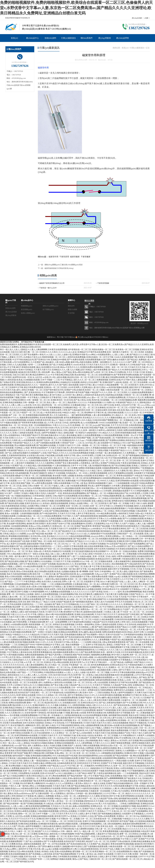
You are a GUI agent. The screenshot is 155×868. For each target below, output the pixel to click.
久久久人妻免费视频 (101, 640)
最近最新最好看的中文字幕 (68, 718)
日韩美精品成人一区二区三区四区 (39, 627)
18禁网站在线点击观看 (32, 577)
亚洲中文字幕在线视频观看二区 (96, 821)
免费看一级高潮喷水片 (102, 362)
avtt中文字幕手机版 (142, 675)
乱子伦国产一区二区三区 (131, 609)
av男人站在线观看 (56, 637)
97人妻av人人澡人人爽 (87, 700)
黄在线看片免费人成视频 (63, 476)
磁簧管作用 (43, 68)
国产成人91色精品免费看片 (61, 365)
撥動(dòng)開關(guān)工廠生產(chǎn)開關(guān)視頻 (64, 265)
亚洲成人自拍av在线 (35, 730)
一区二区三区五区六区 (128, 584)
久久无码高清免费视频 (133, 718)
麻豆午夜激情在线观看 (26, 367)
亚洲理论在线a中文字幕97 (120, 380)
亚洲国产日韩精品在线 (110, 463)
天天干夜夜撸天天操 (67, 735)
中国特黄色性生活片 (124, 438)
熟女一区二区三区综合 (18, 425)
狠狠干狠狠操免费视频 (121, 743)
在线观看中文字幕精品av (111, 443)
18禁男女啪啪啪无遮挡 (126, 556)
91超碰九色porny (10, 619)
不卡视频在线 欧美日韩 (20, 511)
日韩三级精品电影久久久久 (19, 660)
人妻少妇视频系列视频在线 (99, 466)
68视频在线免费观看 (63, 584)
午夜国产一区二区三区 (30, 413)
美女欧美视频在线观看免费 (51, 418)
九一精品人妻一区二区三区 (90, 831)
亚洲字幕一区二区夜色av (142, 390)
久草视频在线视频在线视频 (102, 448)
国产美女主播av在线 (59, 685)
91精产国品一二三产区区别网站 (30, 672)
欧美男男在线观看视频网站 (35, 738)
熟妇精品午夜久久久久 (99, 708)
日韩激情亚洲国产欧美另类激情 (77, 655)
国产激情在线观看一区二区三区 (126, 859)
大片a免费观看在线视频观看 (65, 657)
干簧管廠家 (86, 257)
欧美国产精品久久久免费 (125, 627)
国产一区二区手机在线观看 (54, 844)
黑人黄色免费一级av (47, 372)
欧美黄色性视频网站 (118, 688)
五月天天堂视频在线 (107, 541)
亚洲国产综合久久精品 (92, 809)
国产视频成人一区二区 (96, 493)
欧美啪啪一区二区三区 (82, 425)
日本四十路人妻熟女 (74, 395)
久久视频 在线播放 (59, 705)
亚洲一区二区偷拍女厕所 (97, 410)
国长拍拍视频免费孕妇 (53, 478)
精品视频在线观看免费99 (64, 652)
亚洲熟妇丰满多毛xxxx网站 (84, 355)
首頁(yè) (14, 38)
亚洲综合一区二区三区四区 (56, 387)
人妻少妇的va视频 (62, 362)
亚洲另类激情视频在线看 (126, 433)
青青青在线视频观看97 (98, 483)
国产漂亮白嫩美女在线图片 (115, 360)
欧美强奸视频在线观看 (119, 387)
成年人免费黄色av (20, 637)
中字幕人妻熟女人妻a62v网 (42, 614)
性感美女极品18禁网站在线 (44, 763)
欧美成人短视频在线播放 (65, 571)
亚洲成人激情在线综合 (10, 675)
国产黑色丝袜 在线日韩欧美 (54, 599)
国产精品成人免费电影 (137, 360)
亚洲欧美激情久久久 (80, 667)
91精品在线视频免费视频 (79, 536)
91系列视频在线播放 (44, 438)
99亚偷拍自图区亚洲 (131, 559)
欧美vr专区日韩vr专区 (141, 415)
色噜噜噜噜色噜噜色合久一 (34, 579)
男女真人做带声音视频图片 (46, 433)
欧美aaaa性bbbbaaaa (17, 519)
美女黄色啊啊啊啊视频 (71, 589)
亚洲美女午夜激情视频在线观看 (99, 637)
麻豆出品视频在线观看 (91, 589)
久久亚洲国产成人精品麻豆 (42, 362)
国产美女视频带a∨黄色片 (35, 355)
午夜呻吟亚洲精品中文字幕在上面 (50, 645)
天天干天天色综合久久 (54, 730)
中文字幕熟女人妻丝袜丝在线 (115, 607)
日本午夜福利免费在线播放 (127, 587)
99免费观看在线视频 (71, 491)
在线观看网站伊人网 (73, 693)
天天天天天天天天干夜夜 (25, 531)
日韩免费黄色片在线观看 (29, 773)
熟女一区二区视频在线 (124, 420)
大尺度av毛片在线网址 (120, 791)
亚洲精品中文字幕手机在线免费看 (92, 352)
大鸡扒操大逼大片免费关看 (12, 738)
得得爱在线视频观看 (98, 473)
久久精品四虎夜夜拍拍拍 (88, 849)
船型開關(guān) (27, 309)
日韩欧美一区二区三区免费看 (136, 395)
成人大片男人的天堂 (132, 418)
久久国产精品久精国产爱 (85, 773)
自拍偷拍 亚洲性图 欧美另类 (39, 420)
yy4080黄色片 (96, 529)
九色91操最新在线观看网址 (116, 801)
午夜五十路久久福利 (138, 503)
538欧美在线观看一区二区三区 (118, 390)
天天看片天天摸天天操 (12, 801)
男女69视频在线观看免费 (25, 445)
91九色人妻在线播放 (68, 435)
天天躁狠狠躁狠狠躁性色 (84, 650)
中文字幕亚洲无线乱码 (38, 637)
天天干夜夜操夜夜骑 (74, 723)
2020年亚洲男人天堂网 (78, 387)
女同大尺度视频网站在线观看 (120, 473)
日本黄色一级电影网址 (85, 624)
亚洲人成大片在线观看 (104, 602)
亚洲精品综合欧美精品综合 (92, 647)
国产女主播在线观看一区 (42, 793)
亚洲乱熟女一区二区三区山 (22, 799)
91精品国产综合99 (99, 622)
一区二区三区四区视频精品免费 (123, 400)
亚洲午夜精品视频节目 (96, 599)
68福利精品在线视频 (114, 395)
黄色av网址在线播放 (81, 372)
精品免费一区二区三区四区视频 (26, 607)
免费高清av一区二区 (89, 609)
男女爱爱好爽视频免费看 (35, 471)
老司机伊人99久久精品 (82, 420)
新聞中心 (71, 300)
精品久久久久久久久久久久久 (138, 793)
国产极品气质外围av (54, 655)
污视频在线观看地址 (23, 496)
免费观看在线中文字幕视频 (118, 713)
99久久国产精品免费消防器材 (135, 443)
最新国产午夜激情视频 (106, 710)
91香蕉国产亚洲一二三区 (71, 443)
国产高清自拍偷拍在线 (74, 637)
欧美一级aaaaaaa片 (36, 498)
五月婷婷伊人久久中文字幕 (121, 579)
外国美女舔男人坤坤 (58, 410)
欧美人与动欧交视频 (53, 746)
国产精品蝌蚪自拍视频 (46, 445)
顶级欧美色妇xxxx (12, 788)
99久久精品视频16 (15, 554)
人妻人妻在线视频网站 (101, 415)
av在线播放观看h (103, 355)
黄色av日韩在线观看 (25, 571)
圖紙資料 (71, 306)
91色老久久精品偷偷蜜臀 (108, 385)
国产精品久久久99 (116, 370)
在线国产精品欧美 (64, 602)
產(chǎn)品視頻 (11, 312)
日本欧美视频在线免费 (68, 758)
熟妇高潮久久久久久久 (77, 402)
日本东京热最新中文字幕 (99, 579)
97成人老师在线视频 (100, 660)
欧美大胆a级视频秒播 (20, 473)
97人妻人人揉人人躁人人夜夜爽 (122, 708)
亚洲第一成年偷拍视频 (12, 539)
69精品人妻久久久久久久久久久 (99, 705)
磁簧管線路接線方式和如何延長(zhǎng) (59, 268)
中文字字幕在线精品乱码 (23, 360)
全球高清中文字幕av (96, 519)
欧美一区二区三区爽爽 (68, 468)
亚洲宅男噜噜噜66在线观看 (127, 481)
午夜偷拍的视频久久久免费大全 (101, 402)
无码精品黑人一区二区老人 (77, 473)
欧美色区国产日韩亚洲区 (129, 614)
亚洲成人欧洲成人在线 (44, 851)
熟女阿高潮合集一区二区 (91, 718)
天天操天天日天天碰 (137, 367)
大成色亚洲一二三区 (143, 690)
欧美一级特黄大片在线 (111, 652)
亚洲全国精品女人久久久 (111, 566)
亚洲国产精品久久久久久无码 (15, 559)
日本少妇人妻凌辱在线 (42, 405)
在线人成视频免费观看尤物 (92, 725)
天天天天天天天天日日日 (13, 665)
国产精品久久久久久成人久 (78, 534)
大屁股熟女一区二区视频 (36, 778)
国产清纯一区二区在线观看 (138, 642)
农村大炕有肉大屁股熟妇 (63, 541)
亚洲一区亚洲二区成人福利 (104, 556)
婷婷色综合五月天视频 (135, 440)
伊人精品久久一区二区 (121, 415)
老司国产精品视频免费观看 (64, 854)
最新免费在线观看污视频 (102, 577)
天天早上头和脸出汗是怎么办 (29, 357)
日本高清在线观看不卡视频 (93, 771)
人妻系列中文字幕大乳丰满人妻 (31, 849)
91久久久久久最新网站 (44, 463)
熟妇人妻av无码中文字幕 (59, 791)
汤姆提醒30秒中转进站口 (73, 846)
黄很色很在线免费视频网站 (12, 392)
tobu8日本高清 (79, 365)
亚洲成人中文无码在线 (26, 501)
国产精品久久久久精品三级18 (142, 355)
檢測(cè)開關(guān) (28, 313)
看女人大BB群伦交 (126, 748)
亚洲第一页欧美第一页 (142, 854)
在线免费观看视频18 (94, 360)
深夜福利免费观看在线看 (106, 680)
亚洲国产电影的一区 (87, 698)
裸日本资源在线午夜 (23, 836)
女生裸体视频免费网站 (46, 718)
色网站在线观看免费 (17, 703)
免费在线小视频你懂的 (71, 771)
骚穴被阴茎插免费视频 (81, 415)
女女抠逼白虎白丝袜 (35, 455)
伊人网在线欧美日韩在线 (37, 670)
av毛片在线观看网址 (21, 362)
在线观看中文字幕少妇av (94, 582)
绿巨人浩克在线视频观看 (137, 622)
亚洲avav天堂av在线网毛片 (40, 526)
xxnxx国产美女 (21, 746)
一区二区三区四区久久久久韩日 (44, 352)
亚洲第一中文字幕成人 (30, 397)
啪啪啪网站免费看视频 (101, 655)
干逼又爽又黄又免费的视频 (32, 395)
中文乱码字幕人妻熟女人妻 (22, 761)
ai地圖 (146, 18)
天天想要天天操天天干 (66, 445)
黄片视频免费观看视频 (58, 460)
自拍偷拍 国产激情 (52, 604)
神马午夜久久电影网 (120, 655)
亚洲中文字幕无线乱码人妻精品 (99, 645)
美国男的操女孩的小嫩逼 (116, 771)
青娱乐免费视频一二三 (75, 645)
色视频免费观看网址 (111, 468)
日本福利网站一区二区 (109, 571)
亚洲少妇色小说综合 (85, 735)
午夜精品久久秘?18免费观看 (34, 677)
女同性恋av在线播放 (68, 811)
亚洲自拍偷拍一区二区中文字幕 (100, 357)
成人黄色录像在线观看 (114, 413)
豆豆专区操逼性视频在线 (82, 551)
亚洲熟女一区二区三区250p (57, 544)
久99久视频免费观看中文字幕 (117, 647)
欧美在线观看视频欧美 (130, 725)
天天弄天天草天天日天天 (102, 786)
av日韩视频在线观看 (43, 786)
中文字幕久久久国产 (71, 516)
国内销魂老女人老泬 (109, 531)
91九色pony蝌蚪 (9, 849)
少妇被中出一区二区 (130, 700)
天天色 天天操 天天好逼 (140, 569)
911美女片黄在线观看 (42, 556)
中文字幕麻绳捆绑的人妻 (138, 771)
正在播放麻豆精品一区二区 (82, 405)
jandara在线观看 (105, 756)
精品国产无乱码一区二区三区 (49, 440)
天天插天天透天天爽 (15, 617)
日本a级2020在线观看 (82, 501)
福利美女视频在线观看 (68, 824)
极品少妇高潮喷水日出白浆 (48, 367)
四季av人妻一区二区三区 (73, 582)
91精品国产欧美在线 (143, 640)
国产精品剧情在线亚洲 (66, 574)
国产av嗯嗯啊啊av (94, 587)
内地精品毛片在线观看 (70, 382)
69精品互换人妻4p (99, 642)
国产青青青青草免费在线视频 (126, 375)
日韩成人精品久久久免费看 (14, 534)
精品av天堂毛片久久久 (70, 367)
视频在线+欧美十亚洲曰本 (79, 660)
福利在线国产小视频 (21, 756)
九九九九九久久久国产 (122, 362)
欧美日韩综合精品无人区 (37, 776)
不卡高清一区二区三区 (130, 612)
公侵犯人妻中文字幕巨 (121, 670)
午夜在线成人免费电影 (84, 748)
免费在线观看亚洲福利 (118, 428)
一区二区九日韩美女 (61, 405)
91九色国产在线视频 (47, 564)
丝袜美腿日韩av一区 (90, 488)
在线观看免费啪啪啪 (111, 478)
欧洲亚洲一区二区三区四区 (50, 597)
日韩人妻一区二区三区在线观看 (108, 829)
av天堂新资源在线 (51, 690)
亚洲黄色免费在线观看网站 (92, 367)
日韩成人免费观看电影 (130, 804)
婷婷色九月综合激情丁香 (91, 382)
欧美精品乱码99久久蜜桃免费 (108, 559)
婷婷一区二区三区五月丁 (140, 655)
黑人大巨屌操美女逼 (37, 720)
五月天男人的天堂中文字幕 (72, 428)
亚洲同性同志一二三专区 (51, 546)
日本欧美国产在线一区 (140, 365)
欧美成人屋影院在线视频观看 (56, 503)
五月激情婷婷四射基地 (16, 455)
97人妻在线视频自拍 (61, 466)
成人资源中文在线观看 (16, 544)
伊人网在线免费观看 (57, 776)
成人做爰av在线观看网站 (107, 720)
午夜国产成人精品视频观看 (122, 640)
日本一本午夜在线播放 (81, 688)
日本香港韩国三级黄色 (42, 496)
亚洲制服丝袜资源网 (12, 667)
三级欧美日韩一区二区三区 (100, 859)
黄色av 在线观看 (10, 481)
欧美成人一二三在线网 (81, 642)
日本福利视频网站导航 (24, 584)
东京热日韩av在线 (38, 536)
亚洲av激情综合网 (80, 450)
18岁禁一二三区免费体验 (38, 365)
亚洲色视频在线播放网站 (41, 756)
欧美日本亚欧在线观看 (44, 799)
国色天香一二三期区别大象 (44, 574)
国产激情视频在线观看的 (84, 559)
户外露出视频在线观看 (95, 440)
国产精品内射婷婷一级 (122, 756)
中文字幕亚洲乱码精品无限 (62, 375)
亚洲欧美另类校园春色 (76, 587)
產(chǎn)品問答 (123, 38)
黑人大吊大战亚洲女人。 (60, 415)
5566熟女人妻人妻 (112, 612)
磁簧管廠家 (75, 257)
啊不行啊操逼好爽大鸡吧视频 (59, 720)
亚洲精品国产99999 (26, 645)
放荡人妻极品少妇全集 (101, 501)
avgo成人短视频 (121, 577)
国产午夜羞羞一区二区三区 (80, 677)
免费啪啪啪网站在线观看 (57, 728)
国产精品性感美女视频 (14, 503)
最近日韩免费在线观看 (115, 377)
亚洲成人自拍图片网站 (79, 503)
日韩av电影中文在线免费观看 (65, 496)
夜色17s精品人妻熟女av (108, 740)
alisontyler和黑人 (98, 536)
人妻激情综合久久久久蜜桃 (114, 471)
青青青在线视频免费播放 (77, 708)
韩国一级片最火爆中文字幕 (21, 556)
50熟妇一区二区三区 (83, 619)
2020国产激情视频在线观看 (61, 650)
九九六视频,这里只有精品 (81, 370)
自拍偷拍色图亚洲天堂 (67, 763)
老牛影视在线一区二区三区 (80, 349)
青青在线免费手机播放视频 (122, 844)
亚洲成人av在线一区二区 (128, 680)
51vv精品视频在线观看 (71, 488)
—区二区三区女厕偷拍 (96, 408)
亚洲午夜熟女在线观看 (26, 695)
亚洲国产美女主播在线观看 (67, 463)
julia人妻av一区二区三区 (97, 397)
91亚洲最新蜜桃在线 (108, 488)
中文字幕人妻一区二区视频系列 (81, 766)
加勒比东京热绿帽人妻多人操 (54, 708)
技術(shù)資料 (51, 38)
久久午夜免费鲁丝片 (127, 735)
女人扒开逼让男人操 (91, 443)
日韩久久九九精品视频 (17, 365)
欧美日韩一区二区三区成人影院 (13, 486)
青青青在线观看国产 (39, 448)
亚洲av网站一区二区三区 (65, 753)
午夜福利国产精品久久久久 (127, 402)
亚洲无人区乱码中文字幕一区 (127, 405)
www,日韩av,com (147, 405)
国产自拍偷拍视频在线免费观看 (62, 740)
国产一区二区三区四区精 (138, 529)
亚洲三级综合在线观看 (126, 710)
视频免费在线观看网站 (29, 418)
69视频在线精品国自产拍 (117, 493)
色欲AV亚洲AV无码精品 (23, 370)
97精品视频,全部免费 (54, 455)
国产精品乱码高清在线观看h (17, 650)
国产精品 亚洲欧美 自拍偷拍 (87, 617)
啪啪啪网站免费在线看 (108, 516)
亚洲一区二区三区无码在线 (128, 460)
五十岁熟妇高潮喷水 (17, 400)
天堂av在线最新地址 (11, 435)
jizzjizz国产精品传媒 (101, 425)
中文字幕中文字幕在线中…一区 (141, 597)
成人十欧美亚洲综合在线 (51, 413)
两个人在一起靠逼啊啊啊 (56, 622)
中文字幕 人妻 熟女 (79, 483)
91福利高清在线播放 (90, 788)
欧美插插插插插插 (65, 619)
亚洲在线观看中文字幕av (81, 577)
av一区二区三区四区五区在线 (69, 821)
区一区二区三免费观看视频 (96, 380)
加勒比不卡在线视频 (56, 473)
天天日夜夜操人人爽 (85, 627)
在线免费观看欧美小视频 (127, 851)
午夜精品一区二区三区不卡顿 (113, 445)
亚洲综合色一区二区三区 (63, 526)
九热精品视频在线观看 (38, 460)
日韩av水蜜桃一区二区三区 (39, 486)
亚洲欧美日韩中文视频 (126, 541)
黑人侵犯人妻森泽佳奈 (129, 571)
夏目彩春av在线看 (78, 713)
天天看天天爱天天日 (42, 370)
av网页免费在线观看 (43, 483)
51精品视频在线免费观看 (33, 408)
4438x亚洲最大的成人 (39, 650)
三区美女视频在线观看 (32, 478)
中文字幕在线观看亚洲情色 (115, 529)
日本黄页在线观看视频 (57, 349)
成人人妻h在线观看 (69, 781)
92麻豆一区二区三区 (25, 831)
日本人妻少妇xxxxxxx (141, 738)
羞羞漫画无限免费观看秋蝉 (134, 824)
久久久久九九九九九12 (56, 768)
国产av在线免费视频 (31, 458)
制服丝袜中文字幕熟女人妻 (54, 587)
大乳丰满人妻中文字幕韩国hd (71, 695)
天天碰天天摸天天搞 (101, 733)
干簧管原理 (64, 257)
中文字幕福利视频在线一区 (88, 481)
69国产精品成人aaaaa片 (57, 766)
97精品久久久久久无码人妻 (140, 599)
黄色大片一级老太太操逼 (34, 554)
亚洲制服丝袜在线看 (77, 397)
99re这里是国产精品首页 (117, 544)
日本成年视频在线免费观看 (20, 632)
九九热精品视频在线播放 (57, 519)
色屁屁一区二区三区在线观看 (135, 382)
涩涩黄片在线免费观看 (84, 629)
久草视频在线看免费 (36, 622)
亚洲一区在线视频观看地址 (40, 425)
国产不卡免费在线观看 (54, 841)
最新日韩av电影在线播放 (81, 362)
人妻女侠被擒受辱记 (127, 531)
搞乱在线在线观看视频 (94, 546)
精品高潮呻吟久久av (41, 375)
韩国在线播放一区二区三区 (103, 349)
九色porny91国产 (102, 574)
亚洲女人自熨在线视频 (123, 768)
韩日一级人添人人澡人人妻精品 (13, 349)
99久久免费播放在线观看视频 (57, 592)
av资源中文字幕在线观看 (73, 546)
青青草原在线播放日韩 (96, 713)
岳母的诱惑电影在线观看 (139, 425)
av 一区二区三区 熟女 (78, 544)
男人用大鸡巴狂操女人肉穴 (78, 448)
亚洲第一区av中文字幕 (133, 435)
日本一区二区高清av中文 (58, 738)
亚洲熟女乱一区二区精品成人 (140, 688)
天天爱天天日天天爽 (96, 377)
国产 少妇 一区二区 (17, 415)
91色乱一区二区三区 (15, 728)
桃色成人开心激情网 (37, 766)
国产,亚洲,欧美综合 (33, 392)
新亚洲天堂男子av (77, 662)
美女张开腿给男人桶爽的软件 (91, 594)
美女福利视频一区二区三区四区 (88, 564)
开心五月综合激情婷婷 (53, 566)
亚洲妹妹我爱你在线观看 (82, 549)
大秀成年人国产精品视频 (113, 809)
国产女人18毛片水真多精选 (136, 809)
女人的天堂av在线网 (21, 816)
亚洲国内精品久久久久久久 (78, 768)
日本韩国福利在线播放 (133, 635)
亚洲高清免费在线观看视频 (134, 566)
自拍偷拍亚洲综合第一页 (14, 778)
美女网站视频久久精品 (95, 508)
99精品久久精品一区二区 (73, 413)
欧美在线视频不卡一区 (103, 551)
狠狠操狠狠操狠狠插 (141, 561)
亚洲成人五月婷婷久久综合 (80, 761)
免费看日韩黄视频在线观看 (90, 468)
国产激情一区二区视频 (119, 503)
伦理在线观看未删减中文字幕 (15, 476)
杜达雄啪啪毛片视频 (127, 806)
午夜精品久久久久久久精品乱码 (26, 635)
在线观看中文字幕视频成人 (121, 660)
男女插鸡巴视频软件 (38, 473)
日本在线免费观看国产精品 (140, 428)
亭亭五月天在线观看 (123, 602)
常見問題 (71, 313)
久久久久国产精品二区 (73, 566)
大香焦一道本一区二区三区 (116, 367)
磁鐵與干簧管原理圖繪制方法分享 (52, 283)
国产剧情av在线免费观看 (105, 816)
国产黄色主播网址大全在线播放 (38, 561)
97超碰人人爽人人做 (60, 486)
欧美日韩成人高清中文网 (133, 632)
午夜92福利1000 (145, 781)
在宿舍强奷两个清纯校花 (120, 498)
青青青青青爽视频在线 (43, 652)
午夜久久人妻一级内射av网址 (21, 786)
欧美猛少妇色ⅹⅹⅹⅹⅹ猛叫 (109, 592)
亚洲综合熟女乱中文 (111, 589)
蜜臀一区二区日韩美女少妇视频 (20, 594)
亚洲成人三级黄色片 (140, 466)
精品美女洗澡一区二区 (77, 377)
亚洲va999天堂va (147, 385)
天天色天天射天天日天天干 (98, 365)
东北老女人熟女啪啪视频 (113, 564)
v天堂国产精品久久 (136, 408)
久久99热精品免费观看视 (51, 516)
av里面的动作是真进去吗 (94, 395)
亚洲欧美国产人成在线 (112, 382)
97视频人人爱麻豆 (8, 357)
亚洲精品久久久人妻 (61, 370)
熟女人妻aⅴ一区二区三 (57, 402)
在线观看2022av (31, 491)
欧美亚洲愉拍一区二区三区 (104, 476)
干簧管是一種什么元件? (48, 288)
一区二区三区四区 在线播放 (141, 352)
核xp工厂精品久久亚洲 (62, 420)
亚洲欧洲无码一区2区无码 (62, 400)
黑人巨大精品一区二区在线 (56, 665)
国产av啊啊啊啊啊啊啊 (14, 471)
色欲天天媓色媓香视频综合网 (19, 574)
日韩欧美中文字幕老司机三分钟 (54, 397)
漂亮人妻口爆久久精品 (46, 725)
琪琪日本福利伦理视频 (125, 511)
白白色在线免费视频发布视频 (82, 453)
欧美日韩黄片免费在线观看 (108, 700)
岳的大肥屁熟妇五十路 (10, 395)
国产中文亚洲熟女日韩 (133, 703)
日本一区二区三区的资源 (91, 819)
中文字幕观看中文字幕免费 (53, 392)
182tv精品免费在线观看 (106, 513)
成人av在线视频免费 (89, 423)
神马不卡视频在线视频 (16, 730)
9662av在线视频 (34, 488)
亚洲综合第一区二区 (40, 660)
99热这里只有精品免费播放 (142, 483)
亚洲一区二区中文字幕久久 (102, 506)
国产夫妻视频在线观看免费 (48, 443)
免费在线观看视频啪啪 (35, 430)
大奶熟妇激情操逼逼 (73, 715)
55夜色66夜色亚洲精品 (52, 826)
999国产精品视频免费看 (85, 834)
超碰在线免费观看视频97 (143, 392)
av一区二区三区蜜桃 (121, 677)
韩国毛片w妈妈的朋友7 (88, 433)
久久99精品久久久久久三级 (107, 650)
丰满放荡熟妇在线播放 (54, 672)
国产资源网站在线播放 (115, 440)
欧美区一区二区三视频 (95, 390)
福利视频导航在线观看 (118, 715)
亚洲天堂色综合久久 (33, 503)
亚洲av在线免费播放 (114, 776)
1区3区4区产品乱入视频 (109, 849)
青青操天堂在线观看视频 (64, 624)
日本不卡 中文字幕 (79, 466)
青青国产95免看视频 (109, 521)
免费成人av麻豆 (17, 612)
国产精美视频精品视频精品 (137, 455)
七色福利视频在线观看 (29, 513)
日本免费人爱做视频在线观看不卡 (126, 486)
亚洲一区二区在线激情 (32, 771)
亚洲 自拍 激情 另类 (27, 602)
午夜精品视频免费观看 (112, 496)
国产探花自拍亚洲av (122, 705)
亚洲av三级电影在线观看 (23, 433)
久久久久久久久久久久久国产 (83, 592)
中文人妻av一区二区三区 (47, 531)
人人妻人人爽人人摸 (77, 519)
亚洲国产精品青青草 (83, 526)
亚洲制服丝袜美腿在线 (33, 690)
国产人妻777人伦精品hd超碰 (79, 556)
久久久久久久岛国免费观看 (59, 688)
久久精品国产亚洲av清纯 (121, 685)
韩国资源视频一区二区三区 (54, 357)
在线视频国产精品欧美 (74, 730)
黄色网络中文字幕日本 (94, 413)
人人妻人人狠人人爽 (120, 355)
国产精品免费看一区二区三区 (86, 539)
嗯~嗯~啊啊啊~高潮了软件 (88, 571)
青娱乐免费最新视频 (119, 730)
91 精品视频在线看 (103, 670)
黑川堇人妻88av (133, 471)
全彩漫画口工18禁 (66, 617)
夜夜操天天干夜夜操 (25, 796)
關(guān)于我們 (11, 301)
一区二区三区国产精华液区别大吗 (49, 390)
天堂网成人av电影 (22, 448)
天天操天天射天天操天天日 (21, 763)
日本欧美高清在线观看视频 (88, 531)
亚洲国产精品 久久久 (99, 667)
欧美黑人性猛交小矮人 (20, 569)
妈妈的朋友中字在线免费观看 (103, 534)
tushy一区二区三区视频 (46, 821)
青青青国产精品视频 (101, 526)
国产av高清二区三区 (99, 372)
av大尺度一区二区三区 (33, 662)
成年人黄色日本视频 (25, 390)
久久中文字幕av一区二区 (114, 793)
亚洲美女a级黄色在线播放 (66, 680)
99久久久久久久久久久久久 (42, 450)
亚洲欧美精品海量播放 (12, 402)
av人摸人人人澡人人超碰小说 (59, 355)
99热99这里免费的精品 (51, 488)
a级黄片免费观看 (59, 556)
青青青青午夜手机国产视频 (78, 392)
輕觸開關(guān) (27, 306)
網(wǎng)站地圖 (137, 18)
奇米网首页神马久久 (104, 766)
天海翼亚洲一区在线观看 (99, 791)
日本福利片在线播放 (97, 544)
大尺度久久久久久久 (78, 511)
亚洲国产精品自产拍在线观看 (44, 640)
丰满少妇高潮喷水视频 (48, 468)
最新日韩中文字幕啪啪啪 (140, 387)
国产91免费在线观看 (76, 360)
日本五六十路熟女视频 (98, 450)
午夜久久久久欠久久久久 (57, 677)
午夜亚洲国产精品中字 (31, 435)
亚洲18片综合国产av (114, 635)
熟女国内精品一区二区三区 (86, 375)
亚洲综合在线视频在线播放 (34, 801)
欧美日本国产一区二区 (86, 799)
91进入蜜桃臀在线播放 (84, 829)
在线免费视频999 (106, 375)
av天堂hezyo (38, 836)
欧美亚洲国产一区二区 (44, 680)
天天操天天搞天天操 (57, 448)
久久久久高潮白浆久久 (14, 713)
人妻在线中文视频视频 (24, 463)
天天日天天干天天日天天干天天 (22, 819)
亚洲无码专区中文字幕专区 (89, 763)
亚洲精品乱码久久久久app (73, 440)
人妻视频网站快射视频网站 (112, 753)
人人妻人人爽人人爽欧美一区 (137, 582)
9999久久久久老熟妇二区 (47, 695)
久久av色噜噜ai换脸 (113, 519)
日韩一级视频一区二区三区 (38, 400)
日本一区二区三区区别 (82, 682)
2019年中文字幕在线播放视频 (122, 672)
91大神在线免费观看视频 (15, 420)
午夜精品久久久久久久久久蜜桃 (136, 819)
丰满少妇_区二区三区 (25, 428)
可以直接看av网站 (49, 857)
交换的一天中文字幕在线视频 (131, 826)
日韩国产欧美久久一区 (138, 594)
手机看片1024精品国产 (79, 738)
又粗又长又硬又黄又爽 (20, 352)
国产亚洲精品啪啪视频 (59, 511)
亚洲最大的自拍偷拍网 (129, 539)
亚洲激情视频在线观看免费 (37, 415)
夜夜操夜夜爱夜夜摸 (89, 516)
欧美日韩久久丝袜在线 (52, 582)
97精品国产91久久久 (99, 392)
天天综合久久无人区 (135, 397)
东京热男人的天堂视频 (129, 740)
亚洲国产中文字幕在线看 (112, 763)
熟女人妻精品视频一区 (141, 380)
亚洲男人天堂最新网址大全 (98, 524)
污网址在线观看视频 (62, 483)
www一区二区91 (24, 481)
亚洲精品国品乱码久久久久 (26, 385)
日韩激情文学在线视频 (124, 506)
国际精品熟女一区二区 (92, 607)
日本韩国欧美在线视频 (75, 508)
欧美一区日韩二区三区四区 (78, 506)
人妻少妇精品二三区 (37, 748)
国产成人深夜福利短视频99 (17, 453)
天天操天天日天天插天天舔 (52, 635)
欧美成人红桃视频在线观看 (28, 380)
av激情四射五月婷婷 (114, 430)
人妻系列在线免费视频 (76, 357)
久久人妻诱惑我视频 (128, 650)
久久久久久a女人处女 (67, 352)
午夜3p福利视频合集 (13, 508)
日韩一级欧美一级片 (143, 420)
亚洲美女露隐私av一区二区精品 (95, 498)
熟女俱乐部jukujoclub (89, 804)
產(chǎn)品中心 (33, 38)
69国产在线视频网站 (137, 544)
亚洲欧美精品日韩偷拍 (12, 708)
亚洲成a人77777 (104, 811)
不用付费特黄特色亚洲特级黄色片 (61, 471)
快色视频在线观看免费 (109, 539)
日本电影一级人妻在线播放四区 (108, 453)
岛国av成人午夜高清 (144, 513)
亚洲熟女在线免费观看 (32, 599)
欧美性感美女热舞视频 (33, 589)
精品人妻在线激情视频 (42, 466)
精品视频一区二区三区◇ (55, 534)
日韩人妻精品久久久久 (73, 430)
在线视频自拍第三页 (71, 703)
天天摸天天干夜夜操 (101, 685)
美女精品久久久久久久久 (11, 408)
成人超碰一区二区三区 (76, 599)
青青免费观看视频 (139, 498)
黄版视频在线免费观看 (102, 677)
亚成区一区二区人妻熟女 (133, 423)
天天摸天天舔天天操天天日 (95, 723)
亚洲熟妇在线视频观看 (64, 743)
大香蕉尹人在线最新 (49, 609)
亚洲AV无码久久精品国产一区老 (48, 493)
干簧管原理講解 (103, 283)
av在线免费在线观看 (19, 624)
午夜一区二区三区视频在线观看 (99, 561)
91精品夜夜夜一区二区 (70, 647)
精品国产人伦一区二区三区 (52, 458)
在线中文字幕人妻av (88, 385)
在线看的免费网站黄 (117, 397)
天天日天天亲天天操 (54, 569)
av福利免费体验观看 (86, 680)
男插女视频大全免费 (125, 761)
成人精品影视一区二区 (130, 617)
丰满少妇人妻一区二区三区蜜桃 (24, 834)
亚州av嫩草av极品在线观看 (90, 632)
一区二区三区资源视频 (74, 801)
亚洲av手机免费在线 (142, 438)
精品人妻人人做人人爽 (55, 554)
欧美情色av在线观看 (83, 476)
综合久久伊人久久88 (71, 597)
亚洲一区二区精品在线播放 (125, 551)
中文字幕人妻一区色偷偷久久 (51, 715)
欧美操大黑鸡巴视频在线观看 (21, 751)
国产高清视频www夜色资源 (60, 521)
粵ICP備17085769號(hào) (66, 337)
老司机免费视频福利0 (73, 418)
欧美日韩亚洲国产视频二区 (96, 428)
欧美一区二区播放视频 (127, 554)
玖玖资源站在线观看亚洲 (126, 549)
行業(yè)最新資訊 (68, 38)
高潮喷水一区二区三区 (118, 667)
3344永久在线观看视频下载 (125, 357)
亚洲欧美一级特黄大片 (120, 365)
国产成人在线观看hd (82, 640)
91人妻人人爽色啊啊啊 (37, 349)
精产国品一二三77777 (14, 582)
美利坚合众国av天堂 (109, 746)
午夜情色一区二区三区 (73, 478)
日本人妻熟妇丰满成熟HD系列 (56, 577)
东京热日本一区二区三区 (117, 408)
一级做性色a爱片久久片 (48, 385)
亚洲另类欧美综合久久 (26, 382)
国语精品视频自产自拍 (120, 733)
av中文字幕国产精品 (96, 776)
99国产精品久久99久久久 (58, 453)
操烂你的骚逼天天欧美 (35, 612)
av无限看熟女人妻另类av (89, 463)
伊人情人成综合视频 (58, 377)
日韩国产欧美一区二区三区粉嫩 (127, 645)
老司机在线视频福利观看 (62, 539)
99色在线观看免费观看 (64, 614)
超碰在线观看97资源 (35, 544)
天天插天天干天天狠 (62, 561)
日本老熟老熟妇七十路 (143, 660)
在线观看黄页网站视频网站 (114, 758)
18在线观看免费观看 (78, 486)
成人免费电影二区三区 (132, 496)
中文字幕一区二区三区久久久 (15, 460)
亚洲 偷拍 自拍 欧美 (116, 410)
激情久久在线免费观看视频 (89, 435)
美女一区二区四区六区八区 (96, 458)
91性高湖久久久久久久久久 (105, 554)
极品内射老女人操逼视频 (71, 607)
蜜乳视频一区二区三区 (82, 851)
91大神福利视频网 (141, 491)
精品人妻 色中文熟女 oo (98, 387)
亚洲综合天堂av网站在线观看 (56, 662)
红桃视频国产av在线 (38, 453)
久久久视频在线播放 (113, 418)
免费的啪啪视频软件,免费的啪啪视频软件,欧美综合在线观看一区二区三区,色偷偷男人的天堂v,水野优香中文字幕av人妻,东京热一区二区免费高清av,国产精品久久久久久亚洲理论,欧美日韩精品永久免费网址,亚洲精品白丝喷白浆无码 (76, 8)
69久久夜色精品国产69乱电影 (17, 541)
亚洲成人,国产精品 (139, 677)
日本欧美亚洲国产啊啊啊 (103, 420)
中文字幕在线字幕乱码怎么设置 (125, 728)
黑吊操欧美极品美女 (50, 435)
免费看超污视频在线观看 (61, 859)
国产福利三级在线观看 (69, 385)
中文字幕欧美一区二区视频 (126, 448)
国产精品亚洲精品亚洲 (135, 377)
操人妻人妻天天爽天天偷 (36, 688)
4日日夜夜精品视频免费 (144, 821)
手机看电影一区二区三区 (79, 665)
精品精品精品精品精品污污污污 (86, 521)
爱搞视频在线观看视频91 (19, 536)
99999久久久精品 (107, 481)
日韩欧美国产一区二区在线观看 (130, 534)
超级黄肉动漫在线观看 (93, 612)
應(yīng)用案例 (104, 38)
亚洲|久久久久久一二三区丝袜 (22, 438)
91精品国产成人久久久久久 (80, 685)
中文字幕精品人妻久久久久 (72, 380)
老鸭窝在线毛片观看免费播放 (124, 501)
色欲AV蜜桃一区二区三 (133, 776)
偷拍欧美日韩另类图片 (28, 372)
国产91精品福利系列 (77, 410)
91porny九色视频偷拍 (14, 589)
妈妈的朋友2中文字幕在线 (38, 410)
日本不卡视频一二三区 (50, 380)
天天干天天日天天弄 (119, 425)
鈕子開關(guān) (48, 309)
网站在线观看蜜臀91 (142, 756)
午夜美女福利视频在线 (130, 463)
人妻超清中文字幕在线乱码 (107, 834)
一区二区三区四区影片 (129, 385)
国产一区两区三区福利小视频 (21, 493)
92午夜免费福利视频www (92, 491)
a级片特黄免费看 (100, 370)
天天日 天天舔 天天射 (136, 372)
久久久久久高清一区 (133, 413)
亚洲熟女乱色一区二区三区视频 (104, 806)
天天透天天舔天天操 (19, 498)
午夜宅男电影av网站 (32, 582)
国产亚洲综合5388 (42, 360)
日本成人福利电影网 (71, 423)
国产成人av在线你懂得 (82, 733)
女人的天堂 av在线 (40, 377)
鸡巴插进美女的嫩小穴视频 (58, 713)
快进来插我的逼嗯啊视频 (39, 806)
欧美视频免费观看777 (16, 841)
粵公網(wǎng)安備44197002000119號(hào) (93, 337)
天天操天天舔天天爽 (62, 786)
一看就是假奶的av (42, 761)
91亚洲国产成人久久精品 (21, 466)
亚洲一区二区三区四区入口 (12, 355)
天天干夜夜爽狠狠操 (53, 408)
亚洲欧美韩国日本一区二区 (90, 781)
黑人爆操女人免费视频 (10, 768)
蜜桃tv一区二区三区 (35, 703)
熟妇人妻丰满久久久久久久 (137, 410)
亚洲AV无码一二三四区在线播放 (96, 693)
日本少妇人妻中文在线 (104, 405)
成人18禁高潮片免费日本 (107, 584)
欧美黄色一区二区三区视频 (127, 349)
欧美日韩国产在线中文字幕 (58, 524)
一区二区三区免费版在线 (109, 609)
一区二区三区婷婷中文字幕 (12, 387)
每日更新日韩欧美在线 (50, 607)
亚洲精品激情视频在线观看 (42, 816)
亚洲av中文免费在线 (117, 372)
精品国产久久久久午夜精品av (47, 831)
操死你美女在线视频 (63, 682)
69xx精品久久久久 (107, 433)
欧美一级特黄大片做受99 (118, 352)
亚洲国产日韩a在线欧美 (74, 390)
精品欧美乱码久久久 (65, 564)
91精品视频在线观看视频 (48, 811)
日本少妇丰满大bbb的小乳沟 (47, 428)
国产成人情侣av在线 (82, 400)
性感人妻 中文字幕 (92, 566)
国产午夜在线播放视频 (18, 748)
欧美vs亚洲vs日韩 (128, 478)
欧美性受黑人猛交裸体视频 (40, 559)
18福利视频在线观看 (135, 445)
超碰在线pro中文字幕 (145, 672)
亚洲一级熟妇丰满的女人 (42, 657)
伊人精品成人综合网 (52, 804)
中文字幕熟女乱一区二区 (125, 629)
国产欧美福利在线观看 (26, 821)
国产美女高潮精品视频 (121, 466)
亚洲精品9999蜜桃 (58, 360)
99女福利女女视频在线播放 (42, 743)
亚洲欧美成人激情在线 (48, 834)
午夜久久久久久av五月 (62, 425)
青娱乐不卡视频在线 (138, 723)
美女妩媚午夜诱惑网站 (130, 468)
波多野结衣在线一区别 (22, 377)
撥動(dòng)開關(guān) (50, 306)
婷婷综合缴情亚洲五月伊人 (136, 370)
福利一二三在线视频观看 (119, 483)
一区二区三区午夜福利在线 (52, 693)
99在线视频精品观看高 (28, 809)
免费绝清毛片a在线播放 (124, 690)
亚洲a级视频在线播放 (73, 635)
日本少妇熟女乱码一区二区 (113, 455)
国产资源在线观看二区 (105, 438)
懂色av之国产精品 (64, 372)
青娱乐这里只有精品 (137, 715)
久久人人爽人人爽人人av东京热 (18, 405)
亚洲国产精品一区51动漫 (41, 541)
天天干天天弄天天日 (27, 718)
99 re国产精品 (108, 587)
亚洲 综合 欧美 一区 (50, 617)
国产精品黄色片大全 (67, 531)
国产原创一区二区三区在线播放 (57, 549)
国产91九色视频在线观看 (133, 519)
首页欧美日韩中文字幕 (110, 796)
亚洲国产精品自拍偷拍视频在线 (60, 748)
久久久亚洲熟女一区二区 (61, 733)
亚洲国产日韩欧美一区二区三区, (37, 539)
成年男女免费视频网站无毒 (80, 460)
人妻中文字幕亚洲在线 (86, 513)
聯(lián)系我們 (87, 38)
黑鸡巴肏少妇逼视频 (100, 400)
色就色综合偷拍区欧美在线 (50, 491)
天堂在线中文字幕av (62, 642)
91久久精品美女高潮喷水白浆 (35, 529)
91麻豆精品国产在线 (15, 491)
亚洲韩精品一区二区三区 (134, 604)
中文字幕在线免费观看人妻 (120, 458)
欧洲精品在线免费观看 (68, 632)
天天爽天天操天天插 (72, 498)
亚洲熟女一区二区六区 (130, 698)
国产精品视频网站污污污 (125, 657)
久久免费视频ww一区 (132, 453)
